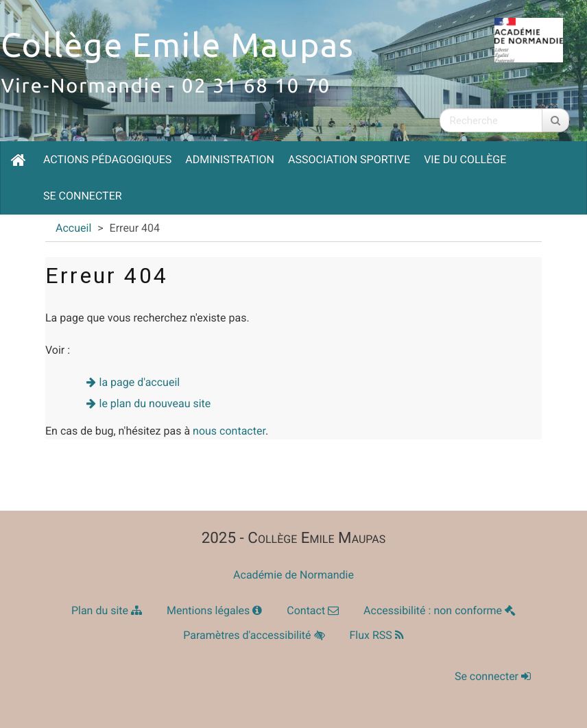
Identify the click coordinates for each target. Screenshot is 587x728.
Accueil (73, 228)
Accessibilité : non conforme (440, 610)
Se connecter (83, 196)
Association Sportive (349, 159)
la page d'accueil (140, 382)
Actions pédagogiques (107, 159)
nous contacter (229, 431)
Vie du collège (465, 159)
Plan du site (107, 610)
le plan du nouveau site (155, 403)
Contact (313, 610)
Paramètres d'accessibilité (254, 635)
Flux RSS (377, 635)
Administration (230, 159)
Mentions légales (214, 610)
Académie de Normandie (293, 575)
